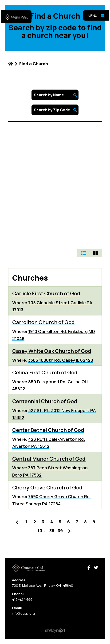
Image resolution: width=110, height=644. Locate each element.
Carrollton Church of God (43, 322)
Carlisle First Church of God (46, 293)
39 (60, 531)
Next (70, 530)
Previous (17, 521)
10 (40, 531)
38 (52, 531)
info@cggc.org (23, 613)
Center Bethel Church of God (48, 430)
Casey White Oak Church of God (52, 351)
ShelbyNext (55, 631)
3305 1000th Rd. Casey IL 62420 (61, 360)
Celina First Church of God (45, 373)
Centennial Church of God (45, 401)
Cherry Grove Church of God (47, 488)
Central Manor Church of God (49, 459)
